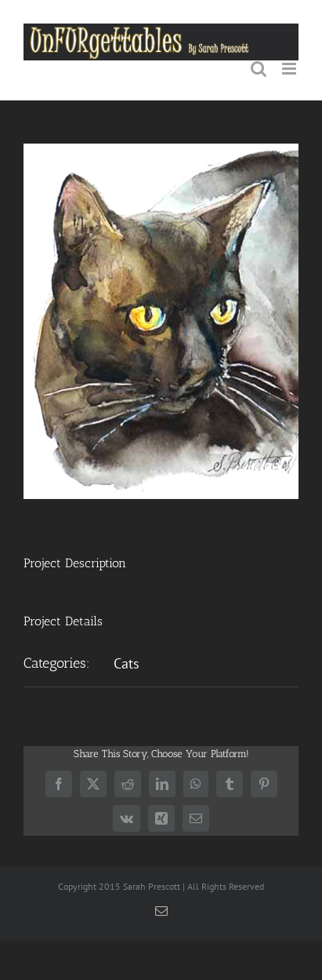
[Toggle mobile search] (259, 69)
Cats (127, 663)
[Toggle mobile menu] (290, 69)
